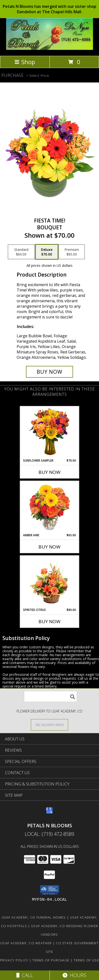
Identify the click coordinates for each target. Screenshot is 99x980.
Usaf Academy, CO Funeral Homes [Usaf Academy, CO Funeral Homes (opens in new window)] (34, 917)
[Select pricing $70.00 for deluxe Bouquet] (47, 252)
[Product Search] (50, 696)
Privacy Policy (14, 960)
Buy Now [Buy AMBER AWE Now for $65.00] (49, 547)
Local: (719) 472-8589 (49, 834)
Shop (25, 62)
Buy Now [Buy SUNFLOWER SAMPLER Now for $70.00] (49, 472)
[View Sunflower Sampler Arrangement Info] (50, 433)
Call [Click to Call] (25, 975)
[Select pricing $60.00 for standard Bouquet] (21, 252)
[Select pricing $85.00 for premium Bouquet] (72, 252)
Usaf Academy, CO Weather (26, 943)
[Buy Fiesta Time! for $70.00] (49, 372)
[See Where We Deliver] (49, 725)
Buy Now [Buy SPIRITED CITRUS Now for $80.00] (49, 621)
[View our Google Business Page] (49, 813)
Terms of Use (86, 960)
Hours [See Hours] (74, 975)
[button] (50, 890)
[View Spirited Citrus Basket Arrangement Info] (50, 582)
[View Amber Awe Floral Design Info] (50, 507)
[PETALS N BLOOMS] (50, 49)
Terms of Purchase (51, 960)
